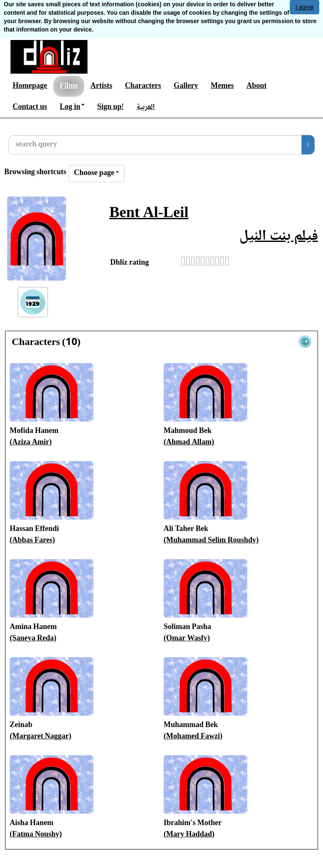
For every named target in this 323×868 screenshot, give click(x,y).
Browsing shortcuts (35, 173)
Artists (101, 86)
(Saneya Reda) (33, 639)
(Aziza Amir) (31, 443)
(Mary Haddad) (189, 835)
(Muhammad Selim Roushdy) (211, 541)
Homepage (30, 86)
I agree (304, 7)
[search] (308, 145)
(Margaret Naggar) (41, 737)
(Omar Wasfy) (187, 639)
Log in (72, 107)
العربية (146, 107)
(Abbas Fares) (32, 541)
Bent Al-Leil (149, 214)
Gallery (186, 86)
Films (69, 86)
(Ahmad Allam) (189, 443)
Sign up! (110, 107)
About (257, 86)
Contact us (30, 107)
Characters (143, 86)
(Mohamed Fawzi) (193, 737)
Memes (222, 86)
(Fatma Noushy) (36, 835)
